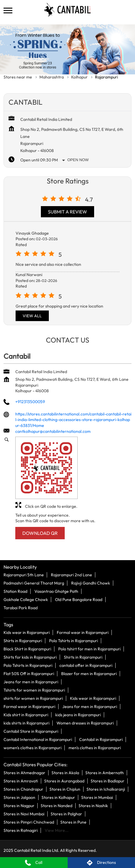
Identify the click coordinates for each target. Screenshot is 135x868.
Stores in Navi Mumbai (24, 814)
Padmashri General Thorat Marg (34, 583)
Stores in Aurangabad (64, 781)
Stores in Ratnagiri (21, 830)
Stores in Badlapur (107, 781)
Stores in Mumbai (97, 797)
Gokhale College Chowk (26, 600)
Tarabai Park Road (21, 608)
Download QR (40, 533)
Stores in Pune (73, 822)
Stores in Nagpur (19, 805)
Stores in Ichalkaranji (106, 789)
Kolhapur (79, 77)
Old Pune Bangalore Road (79, 600)
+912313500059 (30, 402)
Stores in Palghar (66, 814)
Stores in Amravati (21, 781)
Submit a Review (67, 212)
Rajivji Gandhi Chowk (91, 583)
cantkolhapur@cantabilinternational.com (53, 431)
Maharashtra (52, 77)
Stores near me (18, 77)
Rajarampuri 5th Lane (24, 575)
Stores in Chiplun (65, 789)
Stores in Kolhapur (58, 797)
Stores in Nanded (56, 805)
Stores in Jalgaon (19, 797)
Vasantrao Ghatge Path (56, 591)
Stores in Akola (65, 772)
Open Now (78, 160)
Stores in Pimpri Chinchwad (29, 822)
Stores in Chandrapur (23, 789)
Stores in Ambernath (105, 772)
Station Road (15, 591)
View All (32, 316)
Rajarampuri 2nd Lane (71, 575)
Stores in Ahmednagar (24, 772)
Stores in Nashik (93, 805)
